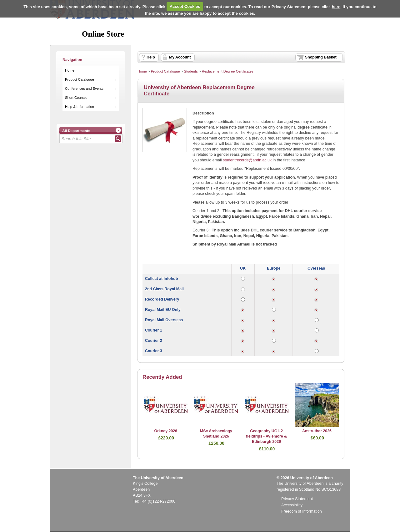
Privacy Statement (297, 499)
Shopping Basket (321, 57)
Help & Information (80, 107)
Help (151, 57)
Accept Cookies (185, 6)
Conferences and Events (84, 89)
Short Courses (76, 98)
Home (70, 70)
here (336, 6)
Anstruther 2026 (317, 431)
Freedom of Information (302, 511)
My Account (180, 57)
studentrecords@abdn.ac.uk (247, 160)
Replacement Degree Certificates (228, 71)
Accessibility (292, 505)
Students (191, 71)
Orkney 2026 (165, 431)
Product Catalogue (80, 79)
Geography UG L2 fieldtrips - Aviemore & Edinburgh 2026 (266, 436)
